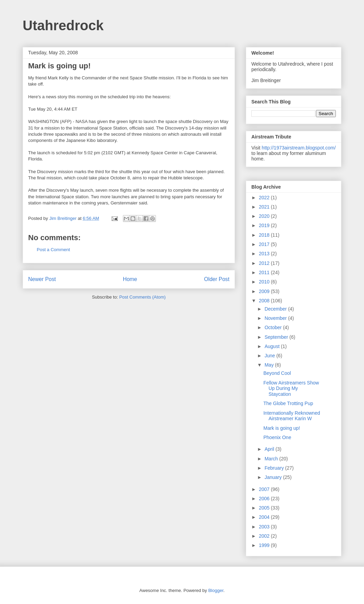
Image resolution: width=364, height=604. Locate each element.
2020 (265, 216)
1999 (265, 545)
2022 (265, 198)
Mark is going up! (282, 428)
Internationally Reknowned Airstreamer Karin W (292, 416)
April (270, 449)
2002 (265, 536)
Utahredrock (63, 25)
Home (130, 279)
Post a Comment (53, 250)
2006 (265, 499)
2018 (265, 235)
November (276, 318)
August (272, 346)
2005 (265, 508)
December (276, 309)
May (270, 365)
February (275, 468)
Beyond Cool (277, 373)
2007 (265, 489)
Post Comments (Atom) (142, 297)
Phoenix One (277, 437)
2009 (265, 291)
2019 (265, 225)
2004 (265, 517)
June (270, 356)
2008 (265, 301)
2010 (265, 282)
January (274, 477)
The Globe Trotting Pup (288, 403)
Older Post (217, 279)
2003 (265, 527)
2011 (265, 272)
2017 (265, 244)
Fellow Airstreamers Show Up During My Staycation (291, 389)
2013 (265, 254)
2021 (265, 207)
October (274, 327)
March (272, 459)
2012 (265, 263)
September (277, 337)
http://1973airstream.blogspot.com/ (299, 148)
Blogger (216, 590)
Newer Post (42, 279)
